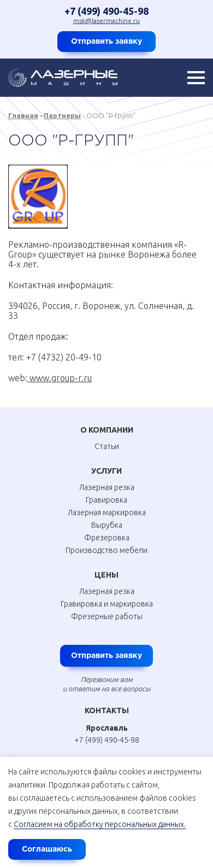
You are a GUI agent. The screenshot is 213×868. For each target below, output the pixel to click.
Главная (23, 115)
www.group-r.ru (60, 378)
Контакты (107, 710)
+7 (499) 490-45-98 (106, 11)
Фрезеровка (107, 538)
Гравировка (106, 500)
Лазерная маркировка (107, 512)
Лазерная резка (107, 487)
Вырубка (107, 525)
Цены (106, 575)
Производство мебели (106, 550)
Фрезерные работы (107, 616)
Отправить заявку (106, 42)
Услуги (106, 471)
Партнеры (62, 115)
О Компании (107, 430)
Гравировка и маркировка (107, 604)
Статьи (107, 446)
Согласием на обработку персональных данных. (100, 824)
